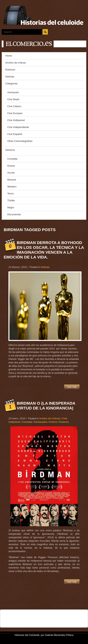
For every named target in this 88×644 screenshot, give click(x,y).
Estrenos (64, 422)
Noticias (45, 267)
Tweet (21, 615)
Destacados (41, 422)
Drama (53, 422)
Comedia (27, 422)
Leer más (72, 387)
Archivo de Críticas (49, 418)
